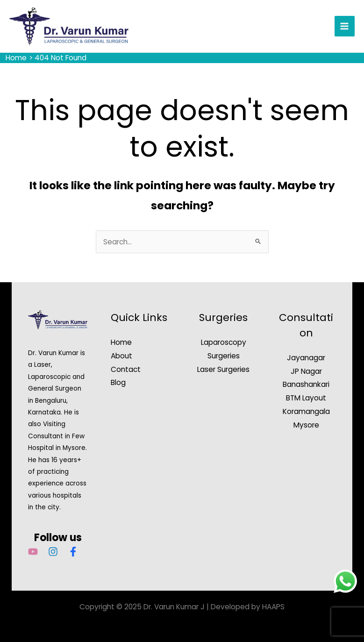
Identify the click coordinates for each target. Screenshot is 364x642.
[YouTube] (33, 552)
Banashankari (306, 384)
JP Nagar (306, 371)
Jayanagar (306, 358)
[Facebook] (73, 552)
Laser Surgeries (223, 369)
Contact (126, 369)
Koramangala (306, 411)
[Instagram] (53, 552)
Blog (118, 382)
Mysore (306, 425)
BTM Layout (306, 398)
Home (121, 342)
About (121, 356)
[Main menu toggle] (345, 26)
